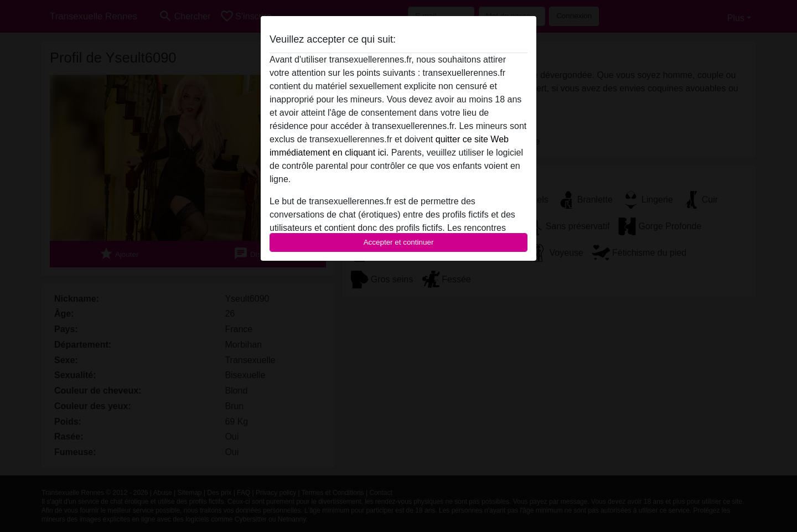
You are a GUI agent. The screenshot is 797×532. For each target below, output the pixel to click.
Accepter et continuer (399, 242)
